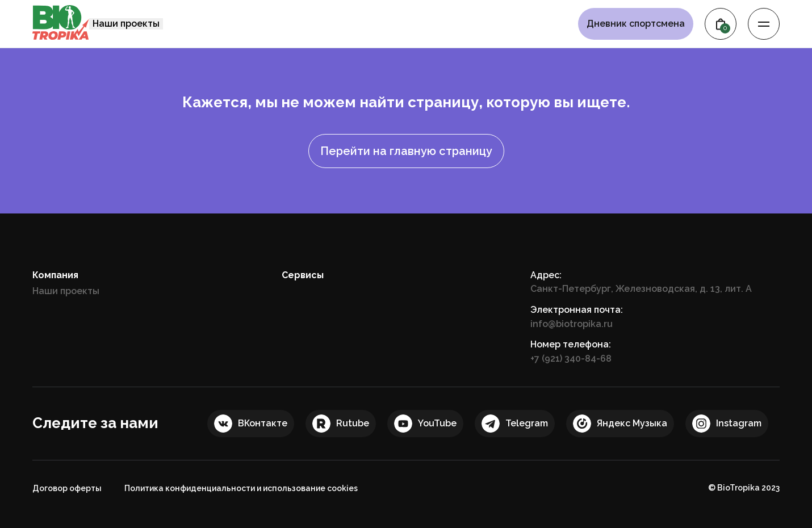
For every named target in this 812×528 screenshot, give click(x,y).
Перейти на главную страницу (406, 151)
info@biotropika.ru (572, 324)
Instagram (739, 423)
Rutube (353, 423)
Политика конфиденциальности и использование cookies (241, 488)
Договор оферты (67, 488)
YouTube (437, 423)
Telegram (527, 423)
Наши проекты (126, 24)
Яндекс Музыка (632, 423)
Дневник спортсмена (636, 24)
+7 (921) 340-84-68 (571, 359)
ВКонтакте (263, 423)
